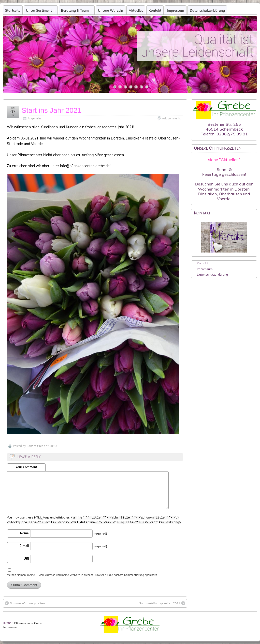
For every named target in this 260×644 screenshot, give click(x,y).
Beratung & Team (77, 11)
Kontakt (155, 10)
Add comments (171, 118)
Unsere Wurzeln (111, 10)
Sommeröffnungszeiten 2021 (162, 603)
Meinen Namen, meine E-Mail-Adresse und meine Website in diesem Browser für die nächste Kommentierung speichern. (82, 575)
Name (24, 533)
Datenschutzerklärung (207, 10)
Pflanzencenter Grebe (28, 623)
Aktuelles (136, 10)
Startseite (13, 10)
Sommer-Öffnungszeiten (25, 603)
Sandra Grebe (36, 446)
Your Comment (26, 467)
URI (26, 559)
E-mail (24, 546)
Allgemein (34, 118)
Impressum (176, 10)
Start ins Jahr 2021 (52, 110)
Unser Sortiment (41, 11)
